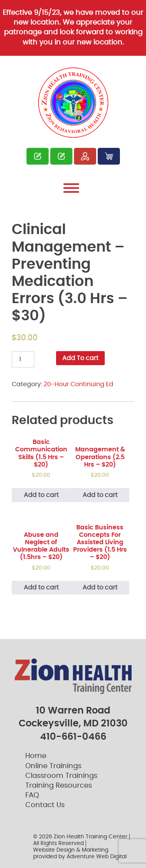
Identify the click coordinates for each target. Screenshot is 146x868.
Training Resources (59, 786)
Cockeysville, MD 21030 (73, 724)
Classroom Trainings (61, 776)
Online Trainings (53, 766)
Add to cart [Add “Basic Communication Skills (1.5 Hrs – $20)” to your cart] (41, 495)
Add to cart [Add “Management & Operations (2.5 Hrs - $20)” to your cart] (100, 495)
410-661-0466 (73, 737)
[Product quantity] (23, 359)
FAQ (32, 795)
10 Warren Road (73, 711)
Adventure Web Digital (97, 857)
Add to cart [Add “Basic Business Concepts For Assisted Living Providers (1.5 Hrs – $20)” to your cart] (100, 588)
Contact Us (45, 805)
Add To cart (80, 358)
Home (36, 756)
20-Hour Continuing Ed (78, 384)
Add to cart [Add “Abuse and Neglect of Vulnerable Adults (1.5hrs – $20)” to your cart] (41, 588)
